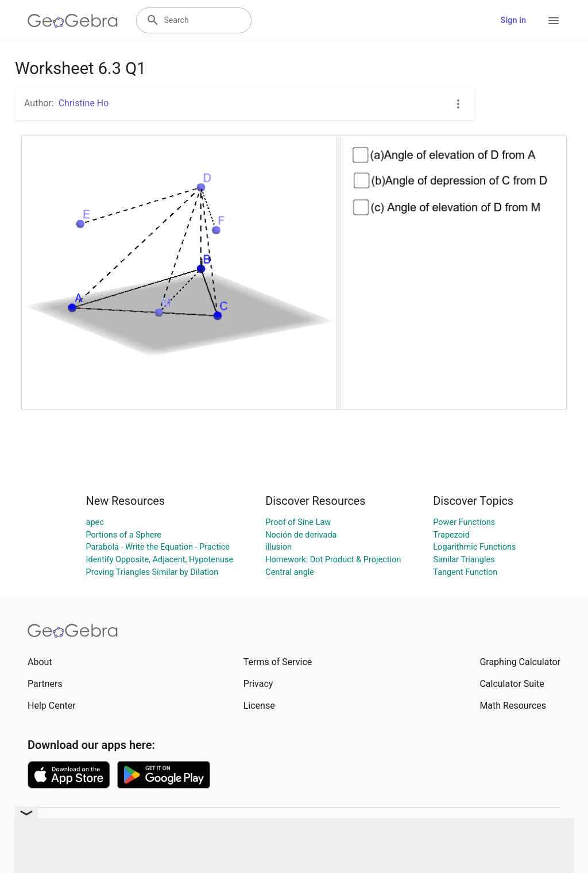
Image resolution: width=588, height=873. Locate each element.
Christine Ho (84, 103)
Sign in (513, 20)
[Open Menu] (554, 21)
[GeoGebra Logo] (73, 21)
